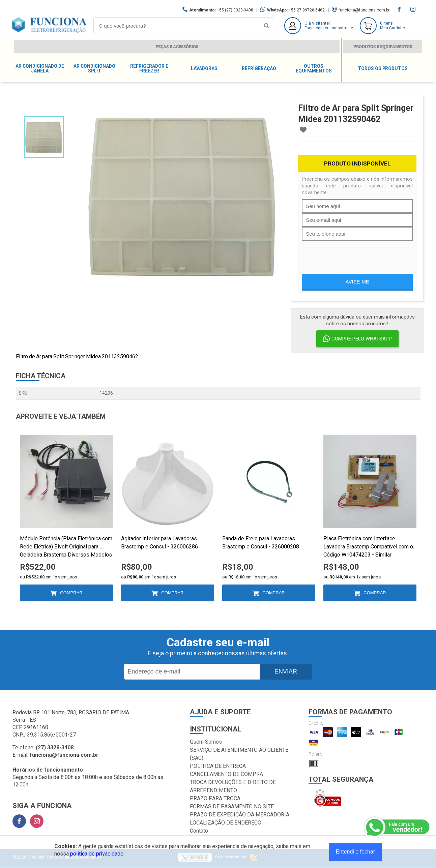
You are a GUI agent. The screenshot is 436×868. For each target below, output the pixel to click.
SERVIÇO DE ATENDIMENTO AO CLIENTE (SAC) (239, 754)
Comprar (71, 593)
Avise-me (358, 282)
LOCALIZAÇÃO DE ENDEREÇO (226, 823)
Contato (199, 831)
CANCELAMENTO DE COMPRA (226, 774)
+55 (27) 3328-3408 (235, 10)
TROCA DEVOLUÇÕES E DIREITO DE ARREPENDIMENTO (233, 786)
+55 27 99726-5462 (307, 10)
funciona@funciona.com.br (364, 10)
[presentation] (353, 254)
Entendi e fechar (356, 852)
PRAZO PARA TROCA (215, 798)
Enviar (286, 671)
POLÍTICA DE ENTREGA (218, 766)
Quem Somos (206, 742)
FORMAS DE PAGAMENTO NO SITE (232, 806)
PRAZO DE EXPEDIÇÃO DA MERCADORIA (240, 815)
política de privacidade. (97, 854)
